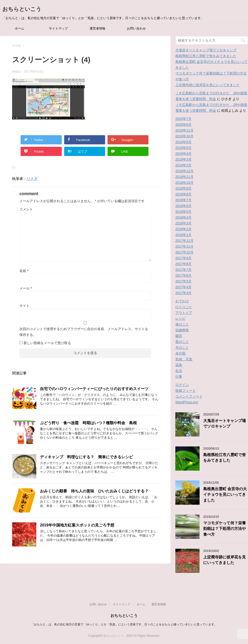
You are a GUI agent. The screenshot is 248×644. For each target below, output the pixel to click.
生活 (179, 371)
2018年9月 (183, 188)
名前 (24, 271)
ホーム (19, 28)
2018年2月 (183, 229)
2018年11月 (184, 177)
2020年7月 (183, 119)
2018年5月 (183, 212)
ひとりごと (184, 307)
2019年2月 (183, 165)
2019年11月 (184, 130)
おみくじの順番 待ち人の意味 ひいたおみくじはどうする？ (94, 491)
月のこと (182, 348)
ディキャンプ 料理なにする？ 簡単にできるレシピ (86, 457)
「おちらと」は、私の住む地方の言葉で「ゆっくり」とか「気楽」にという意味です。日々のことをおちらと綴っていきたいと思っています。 (124, 624)
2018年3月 (183, 223)
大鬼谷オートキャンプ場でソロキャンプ (206, 50)
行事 (179, 377)
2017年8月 (183, 264)
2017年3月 (183, 293)
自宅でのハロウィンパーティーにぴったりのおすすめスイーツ (94, 389)
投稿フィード (186, 391)
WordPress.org (187, 402)
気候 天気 (184, 359)
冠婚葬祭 (182, 330)
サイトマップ (58, 28)
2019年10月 (184, 136)
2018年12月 (184, 171)
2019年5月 (183, 148)
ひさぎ (32, 179)
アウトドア (184, 313)
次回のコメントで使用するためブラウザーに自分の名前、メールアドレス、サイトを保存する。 (84, 332)
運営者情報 (97, 28)
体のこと (182, 324)
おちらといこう (22, 9)
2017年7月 (183, 270)
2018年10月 (184, 183)
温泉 (179, 365)
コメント (26, 209)
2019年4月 (183, 154)
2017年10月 (184, 252)
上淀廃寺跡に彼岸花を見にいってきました (208, 85)
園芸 (179, 336)
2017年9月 (183, 258)
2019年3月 (183, 159)
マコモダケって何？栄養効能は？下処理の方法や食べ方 (225, 529)
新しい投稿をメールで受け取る (47, 343)
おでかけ (182, 301)
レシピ (180, 318)
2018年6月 (183, 206)
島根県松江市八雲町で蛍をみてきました (206, 56)
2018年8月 (183, 194)
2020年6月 (183, 125)
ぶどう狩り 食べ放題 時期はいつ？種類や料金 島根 (88, 423)
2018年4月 (183, 217)
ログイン (182, 385)
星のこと (182, 342)
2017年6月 (183, 275)
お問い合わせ (136, 28)
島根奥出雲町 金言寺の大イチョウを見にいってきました (225, 495)
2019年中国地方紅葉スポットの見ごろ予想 (79, 525)
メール (26, 288)
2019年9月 (183, 142)
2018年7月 (183, 200)
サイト (24, 306)
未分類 (180, 353)
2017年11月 (184, 246)
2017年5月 (183, 281)
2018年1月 (183, 235)
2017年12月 (184, 241)
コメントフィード (189, 396)
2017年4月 (183, 287)
